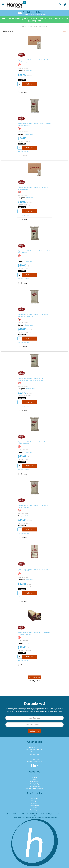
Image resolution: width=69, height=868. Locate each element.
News (35, 779)
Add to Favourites (23, 88)
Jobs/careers (34, 803)
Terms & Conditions (35, 786)
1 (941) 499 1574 (35, 759)
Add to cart (30, 84)
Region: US (33, 810)
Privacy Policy (35, 805)
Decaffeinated (30, 389)
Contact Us (34, 799)
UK (38, 810)
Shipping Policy (35, 784)
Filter (64, 31)
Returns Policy (34, 782)
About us (34, 777)
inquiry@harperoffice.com (34, 761)
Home (24, 26)
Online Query (35, 801)
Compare (22, 92)
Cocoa (27, 643)
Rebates (34, 808)
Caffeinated (29, 70)
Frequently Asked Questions (34, 788)
